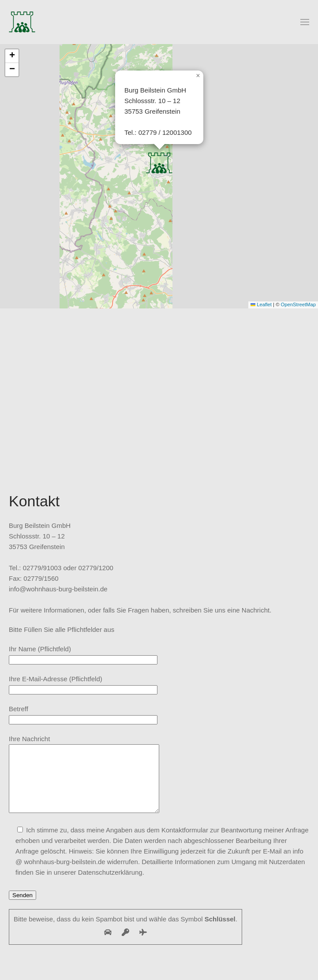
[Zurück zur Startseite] (22, 22)
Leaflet (261, 304)
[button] (305, 22)
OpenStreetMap (298, 304)
